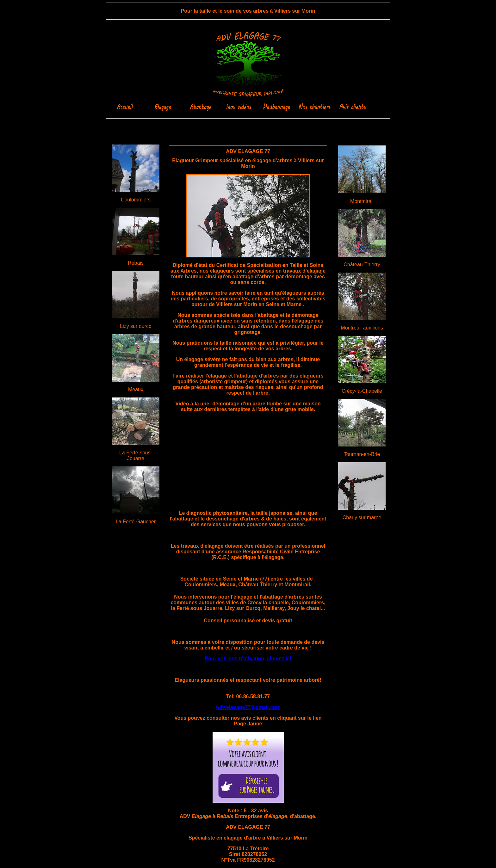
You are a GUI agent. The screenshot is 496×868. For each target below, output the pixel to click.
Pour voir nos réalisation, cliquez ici (248, 659)
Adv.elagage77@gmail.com (248, 707)
